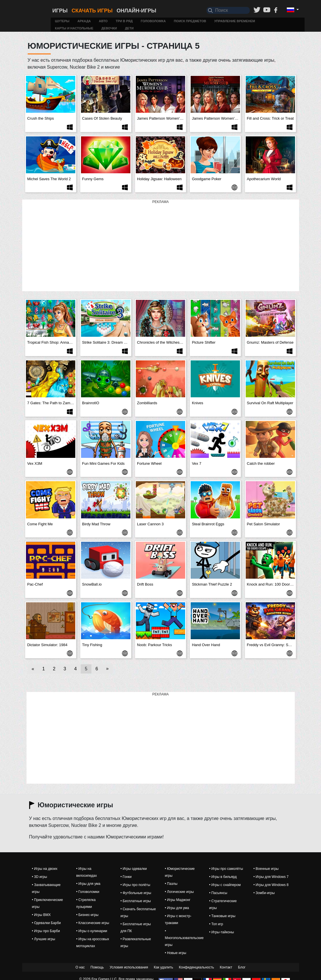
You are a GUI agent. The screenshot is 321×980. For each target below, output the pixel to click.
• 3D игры (40, 877)
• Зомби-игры (264, 893)
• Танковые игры (222, 916)
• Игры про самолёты (226, 869)
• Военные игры (266, 869)
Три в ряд (124, 21)
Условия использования (129, 967)
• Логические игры (179, 892)
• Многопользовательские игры (184, 938)
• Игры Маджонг (178, 900)
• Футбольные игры (136, 893)
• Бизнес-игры (87, 915)
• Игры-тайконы (221, 932)
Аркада (84, 21)
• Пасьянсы (218, 893)
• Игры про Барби (46, 931)
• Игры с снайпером (225, 885)
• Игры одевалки (134, 869)
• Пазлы (171, 884)
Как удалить (163, 967)
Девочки (109, 28)
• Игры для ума (88, 884)
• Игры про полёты (135, 885)
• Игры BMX (41, 915)
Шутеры (62, 21)
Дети (129, 28)
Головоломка (153, 21)
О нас (80, 967)
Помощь (97, 967)
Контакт (226, 967)
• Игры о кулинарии (92, 931)
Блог (242, 967)
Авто (103, 21)
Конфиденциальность (196, 967)
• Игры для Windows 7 (271, 877)
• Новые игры (175, 953)
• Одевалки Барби (46, 923)
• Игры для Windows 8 (271, 885)
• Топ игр (216, 924)
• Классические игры (93, 923)
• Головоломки (88, 892)
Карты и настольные (74, 28)
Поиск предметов (190, 21)
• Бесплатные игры (136, 901)
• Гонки (126, 877)
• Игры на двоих (45, 869)
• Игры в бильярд (223, 877)
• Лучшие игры (44, 939)
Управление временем (235, 21)
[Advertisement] (161, 246)
